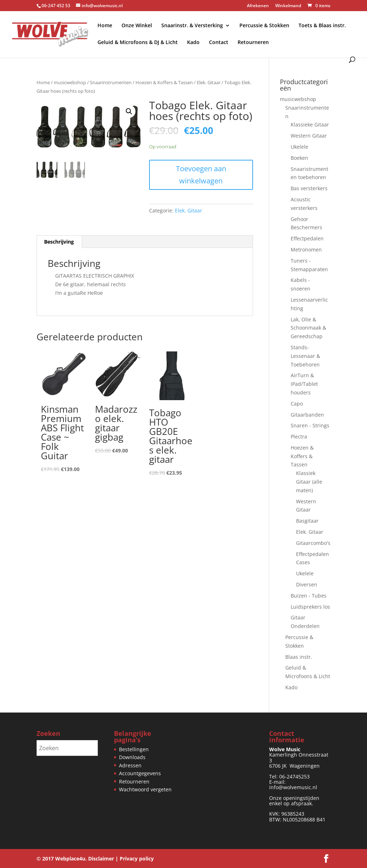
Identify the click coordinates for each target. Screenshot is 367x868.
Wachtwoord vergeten (145, 789)
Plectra (299, 437)
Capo (297, 404)
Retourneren (253, 43)
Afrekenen (258, 6)
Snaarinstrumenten (111, 82)
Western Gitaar (309, 136)
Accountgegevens (140, 773)
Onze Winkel (137, 26)
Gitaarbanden (307, 415)
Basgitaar (307, 521)
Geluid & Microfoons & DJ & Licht (138, 43)
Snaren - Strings (310, 425)
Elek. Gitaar (209, 82)
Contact (219, 43)
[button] (129, 111)
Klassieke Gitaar (310, 124)
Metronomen (306, 250)
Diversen (307, 584)
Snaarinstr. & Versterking (192, 26)
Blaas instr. (299, 657)
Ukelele (299, 147)
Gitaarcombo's (313, 543)
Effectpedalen (307, 238)
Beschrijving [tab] (59, 242)
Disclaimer (101, 859)
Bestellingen (134, 749)
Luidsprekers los (310, 607)
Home (105, 26)
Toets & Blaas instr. (322, 26)
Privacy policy (137, 859)
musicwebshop (70, 82)
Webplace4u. (71, 859)
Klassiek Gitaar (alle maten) (309, 482)
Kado (193, 43)
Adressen (130, 765)
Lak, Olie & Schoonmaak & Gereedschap (308, 328)
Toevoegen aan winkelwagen (201, 175)
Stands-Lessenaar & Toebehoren (305, 356)
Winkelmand (288, 6)
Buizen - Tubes (309, 596)
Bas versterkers (309, 188)
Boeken (299, 158)
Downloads (132, 757)
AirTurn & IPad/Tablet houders (304, 384)
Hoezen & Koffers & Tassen (164, 82)
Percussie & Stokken (264, 26)
